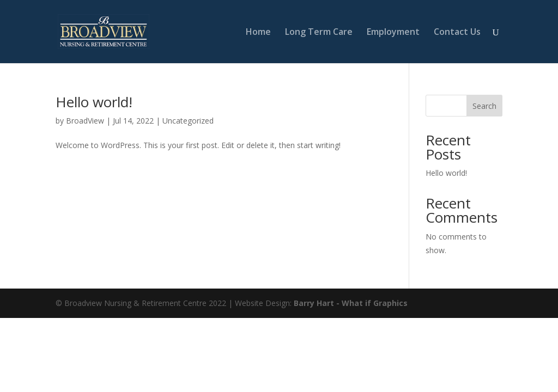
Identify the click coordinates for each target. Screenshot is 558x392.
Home (258, 33)
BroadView (85, 121)
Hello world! (94, 102)
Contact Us (457, 33)
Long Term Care (319, 33)
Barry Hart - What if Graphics (351, 303)
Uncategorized (188, 121)
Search (484, 106)
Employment (393, 33)
